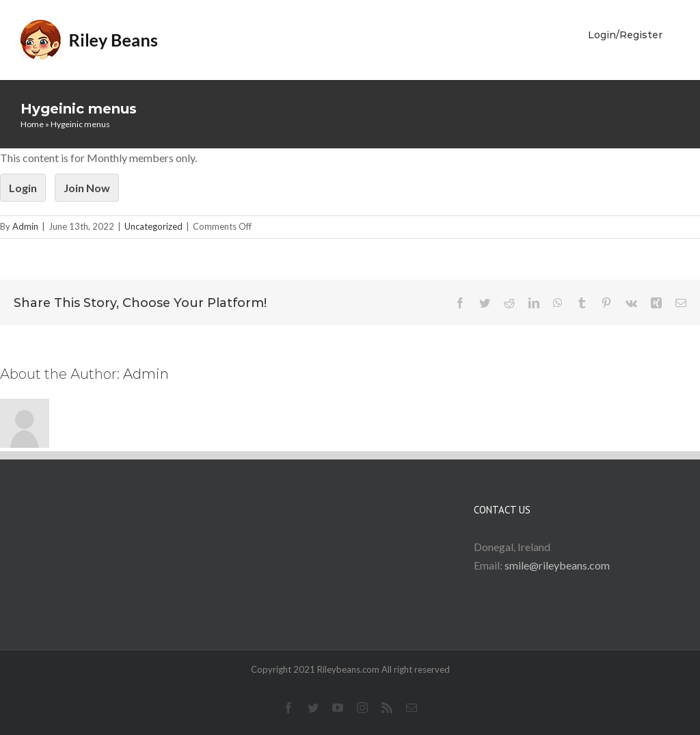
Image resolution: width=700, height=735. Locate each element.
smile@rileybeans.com (557, 565)
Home (32, 124)
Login (23, 188)
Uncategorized (153, 226)
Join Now (87, 188)
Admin (25, 226)
